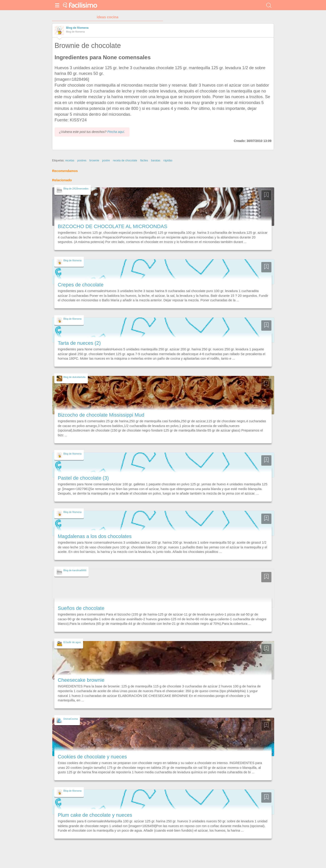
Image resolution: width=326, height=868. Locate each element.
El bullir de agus (72, 642)
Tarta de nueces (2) (79, 343)
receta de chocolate (125, 160)
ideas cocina (108, 17)
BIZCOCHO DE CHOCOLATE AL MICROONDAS (113, 226)
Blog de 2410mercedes (76, 189)
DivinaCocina (71, 719)
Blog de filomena (77, 28)
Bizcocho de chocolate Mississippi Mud (101, 415)
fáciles (144, 160)
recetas (70, 160)
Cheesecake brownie (81, 680)
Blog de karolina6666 (75, 570)
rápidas (168, 160)
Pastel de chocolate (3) (83, 478)
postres (82, 160)
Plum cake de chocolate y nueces (95, 815)
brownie (94, 160)
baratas (156, 160)
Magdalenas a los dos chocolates (95, 536)
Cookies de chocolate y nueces (92, 757)
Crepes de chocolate (81, 285)
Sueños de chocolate (81, 608)
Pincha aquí (116, 132)
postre (106, 160)
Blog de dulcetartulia (74, 377)
